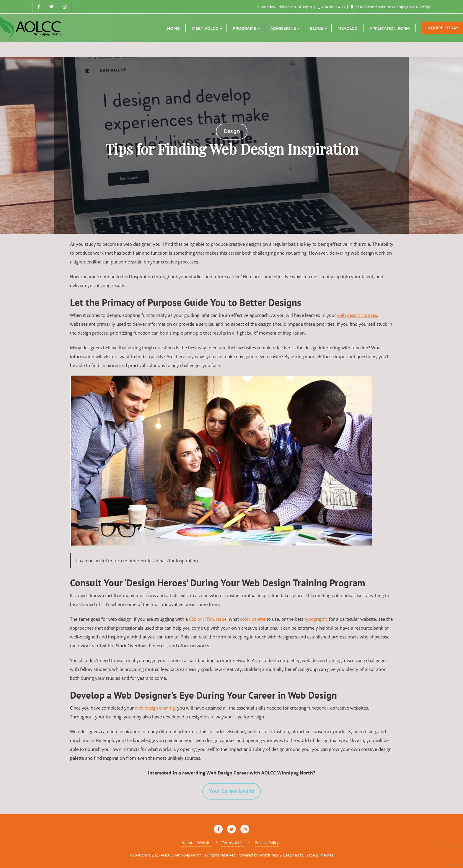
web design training (155, 708)
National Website (196, 843)
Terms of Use (233, 843)
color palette (253, 619)
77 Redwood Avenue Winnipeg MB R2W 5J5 (390, 7)
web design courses (357, 315)
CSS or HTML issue (208, 619)
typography (316, 619)
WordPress (269, 855)
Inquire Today (442, 28)
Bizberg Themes (319, 855)
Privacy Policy (267, 843)
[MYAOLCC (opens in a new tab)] (348, 28)
